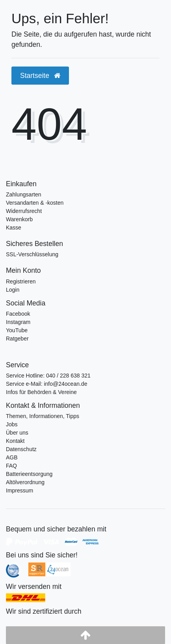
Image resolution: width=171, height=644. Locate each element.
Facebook (18, 314)
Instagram (18, 322)
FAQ (11, 466)
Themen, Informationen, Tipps (43, 416)
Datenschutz (21, 449)
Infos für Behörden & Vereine (41, 392)
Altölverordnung (25, 482)
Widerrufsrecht (24, 211)
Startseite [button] (40, 76)
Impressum (20, 490)
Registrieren (21, 281)
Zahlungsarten (24, 194)
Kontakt (15, 441)
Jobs (12, 424)
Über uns (17, 433)
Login (13, 290)
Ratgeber (17, 339)
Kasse (14, 228)
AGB (12, 457)
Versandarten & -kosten (35, 203)
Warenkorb (19, 219)
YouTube (17, 330)
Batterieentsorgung (29, 474)
